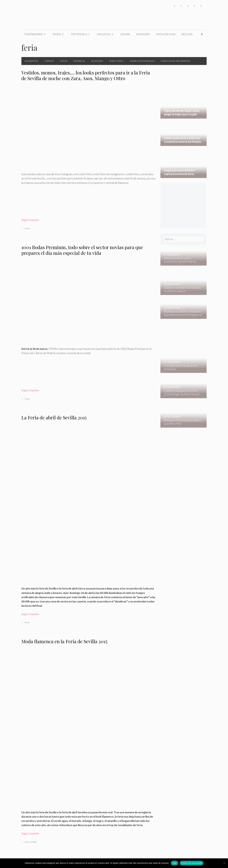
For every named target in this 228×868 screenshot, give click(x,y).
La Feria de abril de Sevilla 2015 (54, 417)
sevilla (33, 842)
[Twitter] (181, 6)
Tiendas (49, 61)
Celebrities (31, 61)
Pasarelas (79, 61)
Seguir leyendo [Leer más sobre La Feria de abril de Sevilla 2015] (30, 614)
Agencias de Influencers (175, 61)
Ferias (64, 61)
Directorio (116, 61)
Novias (125, 34)
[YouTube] (194, 6)
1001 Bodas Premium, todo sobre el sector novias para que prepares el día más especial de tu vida (82, 250)
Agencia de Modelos (142, 61)
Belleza (187, 34)
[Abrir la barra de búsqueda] (202, 34)
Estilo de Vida (166, 34)
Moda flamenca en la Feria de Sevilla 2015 (64, 641)
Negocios (107, 34)
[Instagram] (188, 6)
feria (27, 228)
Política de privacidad (192, 863)
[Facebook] (174, 6)
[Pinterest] (201, 6)
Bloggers (143, 34)
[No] (224, 863)
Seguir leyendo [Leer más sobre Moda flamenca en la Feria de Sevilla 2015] (30, 833)
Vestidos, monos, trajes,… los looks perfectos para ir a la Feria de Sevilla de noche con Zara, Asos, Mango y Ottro (86, 75)
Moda (60, 34)
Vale (174, 863)
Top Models (82, 34)
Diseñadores (37, 34)
